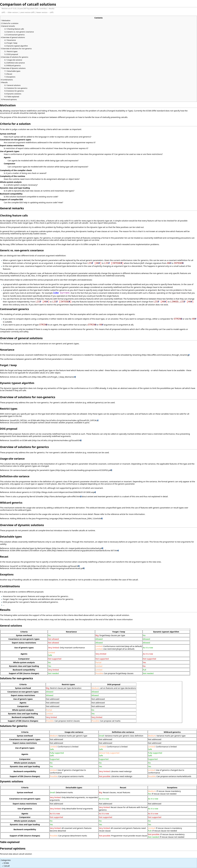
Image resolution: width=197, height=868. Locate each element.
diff (3, 12)
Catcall (7, 866)
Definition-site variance (15, 476)
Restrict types (9, 409)
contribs (43, 9)
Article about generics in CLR (23, 492)
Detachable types (11, 537)
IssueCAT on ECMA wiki (20, 566)
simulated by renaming (131, 355)
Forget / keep (8, 365)
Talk (37, 9)
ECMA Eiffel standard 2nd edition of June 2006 (31, 550)
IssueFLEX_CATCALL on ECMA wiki (25, 420)
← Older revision (12, 12)
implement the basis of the (57, 244)
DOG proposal (9, 429)
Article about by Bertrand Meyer (31, 548)
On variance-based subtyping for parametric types (32, 470)
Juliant (32, 9)
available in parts (82, 422)
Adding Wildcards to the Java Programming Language (34, 518)
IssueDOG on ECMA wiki (21, 440)
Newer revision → (43, 12)
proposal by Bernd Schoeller (31, 496)
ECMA (6, 863)
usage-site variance (35, 508)
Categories (6, 860)
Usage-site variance (12, 459)
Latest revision (25, 12)
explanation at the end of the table (98, 619)
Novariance (7, 350)
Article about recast (19, 568)
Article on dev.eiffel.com (21, 377)
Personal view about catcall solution (16, 854)
